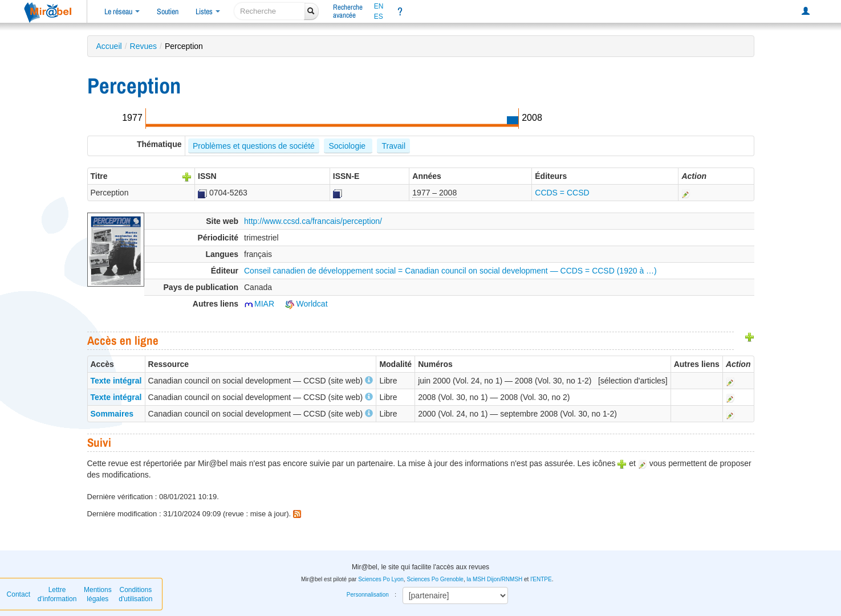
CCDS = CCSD (562, 193)
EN (379, 6)
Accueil (109, 46)
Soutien (168, 11)
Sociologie (348, 146)
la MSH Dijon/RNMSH (494, 579)
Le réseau (122, 11)
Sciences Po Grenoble (435, 579)
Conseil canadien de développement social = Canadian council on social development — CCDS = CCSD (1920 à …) (450, 271)
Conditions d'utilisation (135, 594)
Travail (394, 146)
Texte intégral (116, 381)
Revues (143, 46)
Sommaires (112, 414)
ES (379, 17)
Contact (19, 594)
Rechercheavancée (348, 11)
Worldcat (306, 304)
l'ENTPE (541, 579)
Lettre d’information (57, 594)
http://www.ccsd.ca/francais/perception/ (313, 221)
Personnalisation (368, 595)
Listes (208, 11)
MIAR (259, 304)
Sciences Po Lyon (381, 579)
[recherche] (269, 11)
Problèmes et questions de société (254, 146)
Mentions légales (98, 594)
